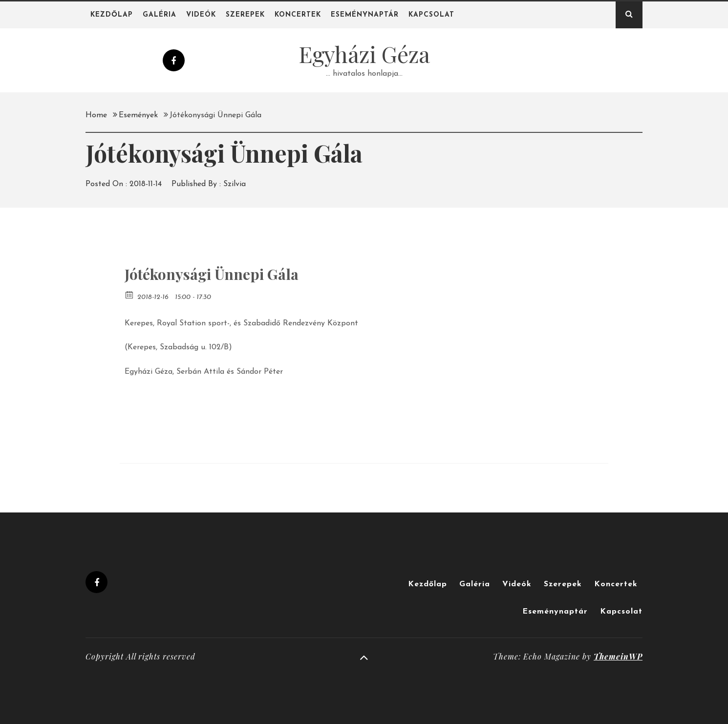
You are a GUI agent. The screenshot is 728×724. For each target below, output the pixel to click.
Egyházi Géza (364, 54)
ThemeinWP (618, 656)
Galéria (160, 15)
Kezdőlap (112, 15)
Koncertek (298, 15)
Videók (201, 15)
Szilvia (235, 184)
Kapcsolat (431, 15)
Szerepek (245, 15)
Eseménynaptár (365, 15)
